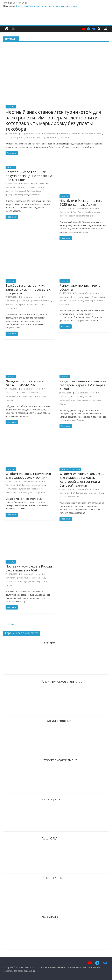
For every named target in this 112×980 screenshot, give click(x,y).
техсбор (29, 305)
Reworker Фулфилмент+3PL (63, 760)
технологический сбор (35, 138)
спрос (81, 301)
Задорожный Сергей (31, 134)
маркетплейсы (73, 134)
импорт (63, 134)
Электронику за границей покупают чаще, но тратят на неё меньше (29, 176)
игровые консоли (38, 485)
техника (99, 301)
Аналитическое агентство (62, 681)
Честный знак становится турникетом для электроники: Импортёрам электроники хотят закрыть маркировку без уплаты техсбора (53, 120)
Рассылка (76, 469)
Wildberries (36, 393)
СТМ (93, 400)
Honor (32, 578)
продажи (101, 297)
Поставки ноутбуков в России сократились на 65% (29, 568)
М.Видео (41, 187)
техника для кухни (25, 492)
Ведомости (33, 301)
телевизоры (90, 301)
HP (37, 578)
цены (41, 305)
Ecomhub (25, 183)
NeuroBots (50, 917)
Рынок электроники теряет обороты (81, 287)
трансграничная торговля (17, 195)
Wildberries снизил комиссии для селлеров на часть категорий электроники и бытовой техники (82, 479)
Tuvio (90, 396)
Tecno (19, 581)
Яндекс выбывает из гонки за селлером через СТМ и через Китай (83, 385)
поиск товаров (39, 396)
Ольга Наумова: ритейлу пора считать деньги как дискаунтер (47, 6)
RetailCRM (49, 838)
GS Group (23, 301)
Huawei (42, 578)
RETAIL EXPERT (53, 878)
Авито (99, 212)
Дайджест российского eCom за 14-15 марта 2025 (28, 383)
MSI (14, 581)
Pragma (83, 396)
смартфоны (19, 138)
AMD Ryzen (10, 187)
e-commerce (24, 393)
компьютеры (11, 489)
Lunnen (76, 396)
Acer (75, 212)
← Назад (9, 624)
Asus (86, 212)
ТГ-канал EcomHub (56, 720)
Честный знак (52, 138)
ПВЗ (30, 396)
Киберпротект (53, 799)
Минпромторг (87, 134)
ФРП (36, 305)
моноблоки (89, 493)
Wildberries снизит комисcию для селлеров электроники (28, 475)
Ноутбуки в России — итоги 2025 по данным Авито (81, 202)
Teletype (48, 642)
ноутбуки (98, 134)
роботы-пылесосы (35, 489)
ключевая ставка (80, 297)
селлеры (9, 138)
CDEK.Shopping (22, 187)
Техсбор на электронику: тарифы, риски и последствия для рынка (29, 289)
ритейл (63, 301)
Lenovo (92, 212)
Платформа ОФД (22, 191)
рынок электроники (85, 216)
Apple (80, 212)
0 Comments (48, 134)
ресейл (72, 216)
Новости (11, 107)
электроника (65, 138)
